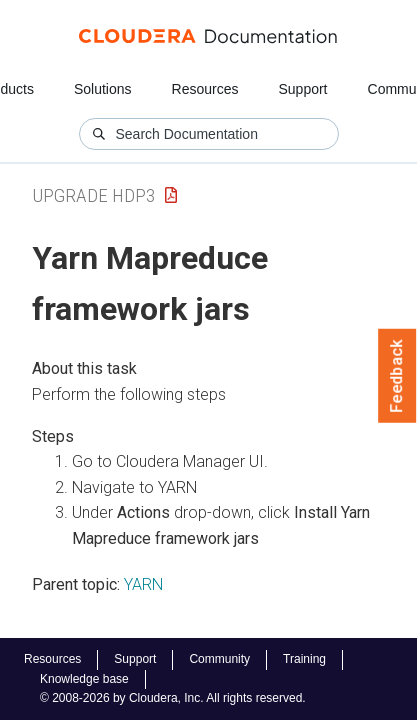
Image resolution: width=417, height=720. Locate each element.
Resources (205, 89)
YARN (143, 584)
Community (219, 659)
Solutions (103, 89)
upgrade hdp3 (93, 195)
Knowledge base (84, 679)
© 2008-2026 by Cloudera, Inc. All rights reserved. (173, 698)
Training (304, 659)
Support (302, 89)
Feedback (397, 376)
